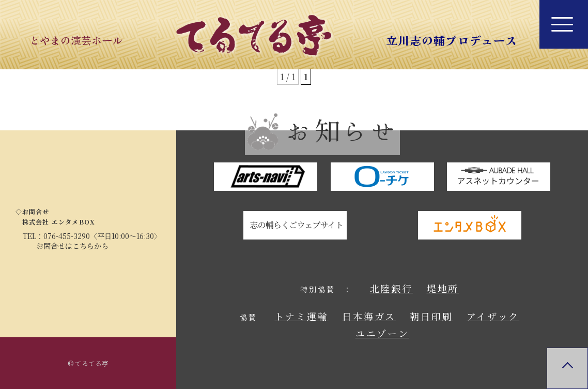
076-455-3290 (67, 236)
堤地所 (443, 288)
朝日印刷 (431, 316)
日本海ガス (369, 316)
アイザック (493, 316)
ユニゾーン (382, 333)
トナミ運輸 (301, 316)
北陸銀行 (391, 288)
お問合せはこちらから (72, 246)
